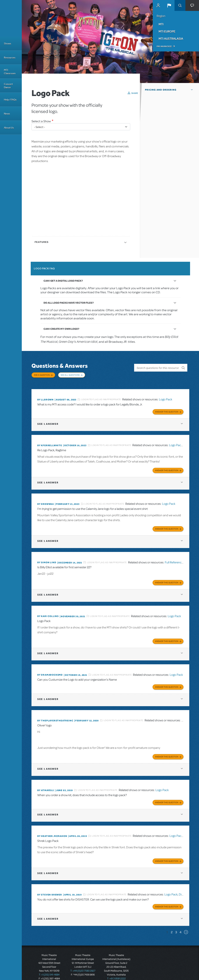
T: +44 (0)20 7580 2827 (83, 962)
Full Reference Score (178, 558)
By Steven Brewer (50, 887)
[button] (169, 5)
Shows (7, 44)
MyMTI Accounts (158, 5)
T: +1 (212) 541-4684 (49, 966)
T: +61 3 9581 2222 (116, 970)
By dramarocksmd (50, 669)
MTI (161, 24)
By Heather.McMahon (52, 829)
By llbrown (45, 397)
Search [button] (180, 5)
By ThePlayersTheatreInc (55, 714)
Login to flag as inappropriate (101, 397)
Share (135, 93)
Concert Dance (8, 86)
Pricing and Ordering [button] (161, 90)
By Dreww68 (46, 500)
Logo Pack (166, 397)
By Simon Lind (47, 558)
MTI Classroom (10, 72)
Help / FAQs (10, 100)
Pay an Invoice (164, 46)
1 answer (48, 420)
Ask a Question (42, 375)
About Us (9, 128)
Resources (10, 58)
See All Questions (70, 375)
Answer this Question (167, 408)
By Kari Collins (48, 611)
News (7, 114)
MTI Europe (167, 31)
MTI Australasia (171, 39)
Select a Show (41, 121)
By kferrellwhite (50, 442)
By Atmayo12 (46, 783)
